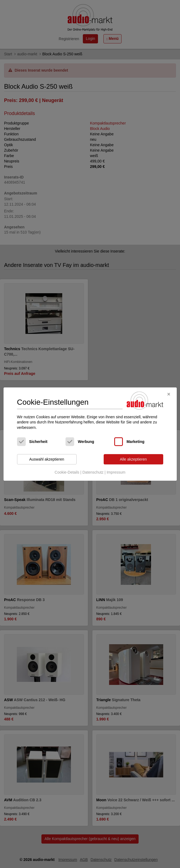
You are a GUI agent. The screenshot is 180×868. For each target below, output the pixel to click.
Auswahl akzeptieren (47, 459)
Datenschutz (93, 472)
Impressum (116, 472)
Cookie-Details (67, 472)
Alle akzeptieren (133, 459)
